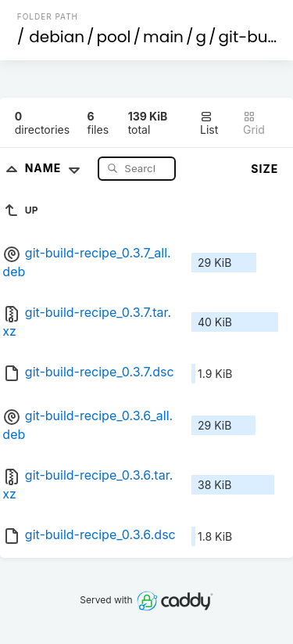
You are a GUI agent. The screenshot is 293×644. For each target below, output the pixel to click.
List (209, 123)
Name (56, 168)
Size (264, 169)
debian (57, 37)
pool (114, 37)
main (163, 37)
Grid (254, 123)
